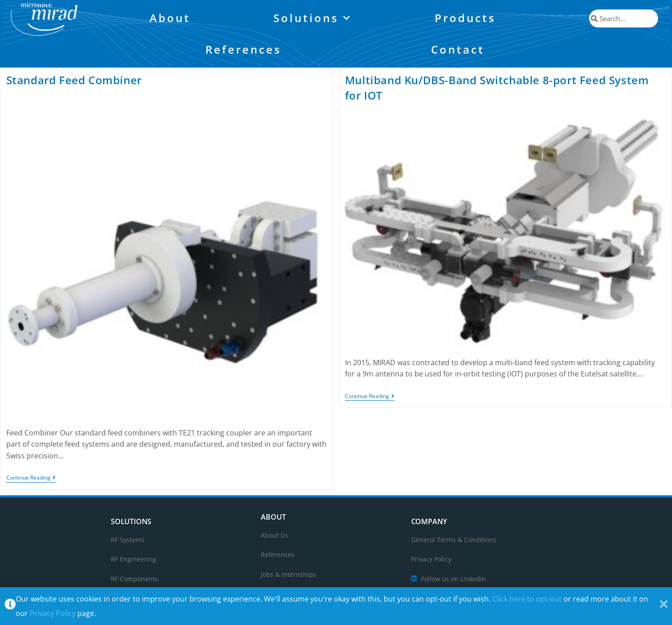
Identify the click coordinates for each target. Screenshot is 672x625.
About (170, 18)
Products (465, 18)
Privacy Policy (53, 613)
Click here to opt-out (527, 599)
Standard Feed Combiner (74, 80)
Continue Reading (31, 478)
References (243, 49)
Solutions (313, 18)
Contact (458, 49)
